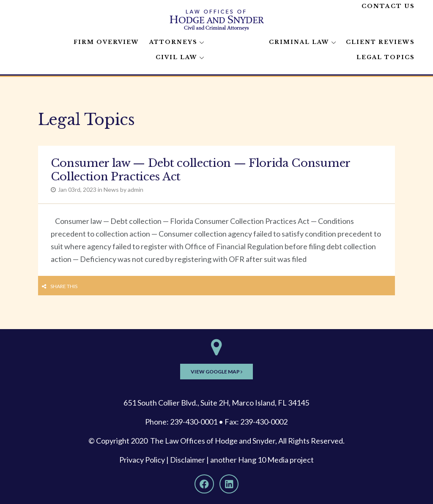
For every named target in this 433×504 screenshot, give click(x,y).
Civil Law (177, 57)
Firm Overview (106, 42)
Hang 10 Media (263, 460)
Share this (64, 286)
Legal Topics (386, 57)
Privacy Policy (142, 460)
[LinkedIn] (229, 484)
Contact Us (388, 6)
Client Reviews (380, 42)
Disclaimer (188, 460)
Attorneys (173, 42)
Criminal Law (299, 42)
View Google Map (216, 372)
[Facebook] (204, 484)
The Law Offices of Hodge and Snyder (213, 441)
